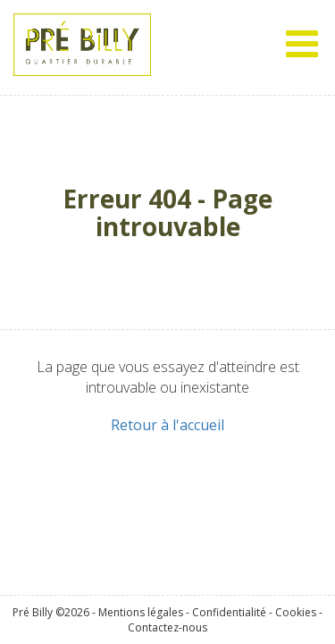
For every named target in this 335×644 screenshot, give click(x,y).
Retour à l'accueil (167, 425)
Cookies (296, 611)
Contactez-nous (167, 627)
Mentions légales (141, 611)
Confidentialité (229, 611)
